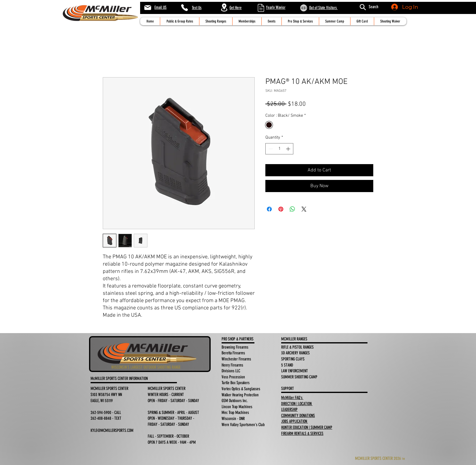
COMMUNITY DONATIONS (298, 416)
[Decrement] (270, 149)
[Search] (363, 7)
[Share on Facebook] (269, 209)
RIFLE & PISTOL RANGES (297, 347)
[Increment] (289, 149)
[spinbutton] (279, 149)
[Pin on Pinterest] (281, 209)
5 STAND (288, 365)
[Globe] (304, 8)
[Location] (224, 7)
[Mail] (148, 8)
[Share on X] (304, 209)
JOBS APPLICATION (295, 421)
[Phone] (185, 8)
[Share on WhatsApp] (292, 209)
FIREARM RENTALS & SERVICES (302, 434)
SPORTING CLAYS (293, 359)
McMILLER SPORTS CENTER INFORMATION (120, 379)
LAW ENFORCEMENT (295, 371)
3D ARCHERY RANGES (295, 353)
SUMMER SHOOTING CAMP (299, 377)
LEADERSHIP (289, 410)
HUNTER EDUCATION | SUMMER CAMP (307, 427)
